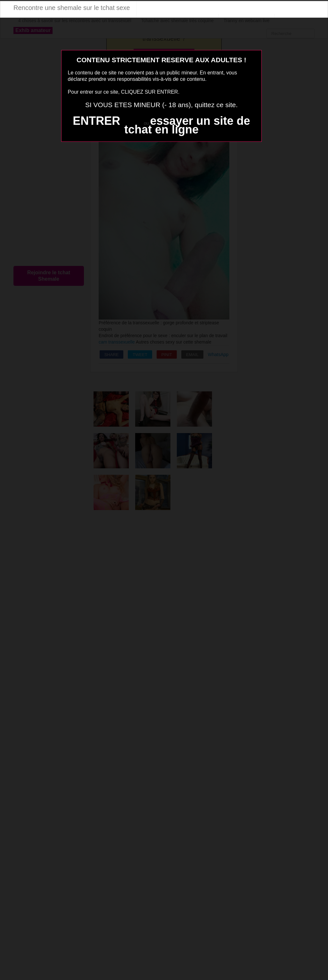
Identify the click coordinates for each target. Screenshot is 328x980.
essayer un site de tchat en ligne (187, 125)
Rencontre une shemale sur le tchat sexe (72, 8)
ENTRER (96, 121)
